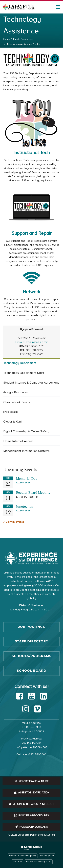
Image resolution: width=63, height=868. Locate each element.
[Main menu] (58, 7)
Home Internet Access (18, 441)
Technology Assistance (19, 44)
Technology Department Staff (24, 373)
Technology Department (20, 363)
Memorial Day (27, 478)
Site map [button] (18, 862)
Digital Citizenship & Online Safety (26, 431)
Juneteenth (24, 506)
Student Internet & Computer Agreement (31, 383)
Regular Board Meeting (33, 492)
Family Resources (23, 39)
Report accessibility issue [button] (39, 862)
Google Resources (16, 392)
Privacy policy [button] (47, 856)
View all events (15, 522)
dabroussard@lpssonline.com (32, 342)
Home (7, 39)
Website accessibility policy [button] (23, 856)
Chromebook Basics (17, 402)
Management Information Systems (26, 451)
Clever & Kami (13, 422)
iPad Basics (11, 412)
